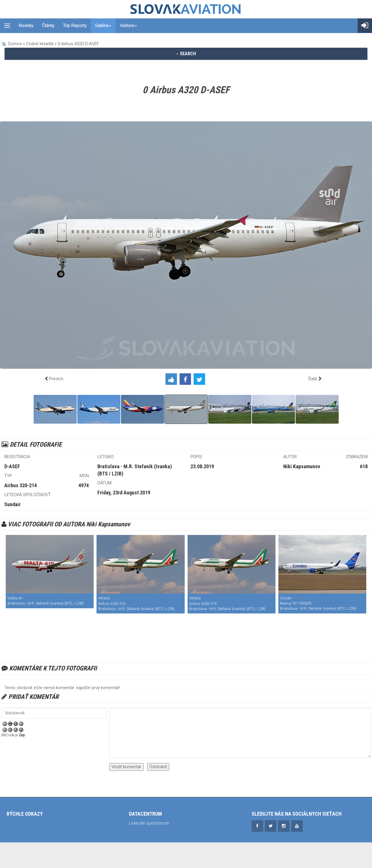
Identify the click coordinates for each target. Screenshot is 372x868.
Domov (15, 44)
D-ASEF (12, 466)
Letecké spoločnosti (149, 823)
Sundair (12, 504)
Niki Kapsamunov (302, 466)
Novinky (26, 26)
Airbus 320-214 (21, 485)
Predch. (57, 379)
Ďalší (313, 379)
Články (48, 26)
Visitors (128, 26)
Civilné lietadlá (40, 44)
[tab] (186, 54)
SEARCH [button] (186, 54)
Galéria (103, 26)
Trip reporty (75, 26)
